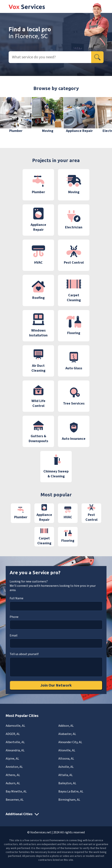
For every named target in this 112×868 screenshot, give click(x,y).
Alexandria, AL (15, 750)
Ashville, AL (66, 767)
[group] (16, 115)
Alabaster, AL (67, 734)
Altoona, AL (66, 759)
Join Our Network (56, 685)
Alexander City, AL (70, 742)
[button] (103, 118)
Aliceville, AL (67, 750)
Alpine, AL (12, 759)
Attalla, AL (66, 775)
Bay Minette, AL (16, 791)
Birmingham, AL (69, 800)
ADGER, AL (13, 734)
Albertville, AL (15, 742)
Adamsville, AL (15, 726)
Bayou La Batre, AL (71, 791)
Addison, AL (66, 726)
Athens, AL (13, 775)
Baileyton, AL (67, 783)
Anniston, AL (14, 767)
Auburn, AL (13, 783)
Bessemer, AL (15, 800)
